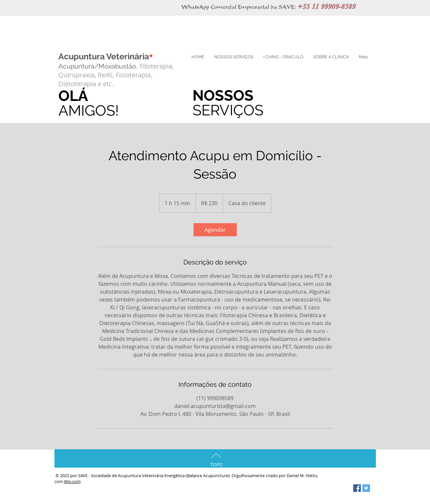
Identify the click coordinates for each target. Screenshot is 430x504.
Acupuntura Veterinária (106, 56)
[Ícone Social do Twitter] (366, 488)
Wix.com (72, 481)
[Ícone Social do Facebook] (357, 488)
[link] (215, 230)
